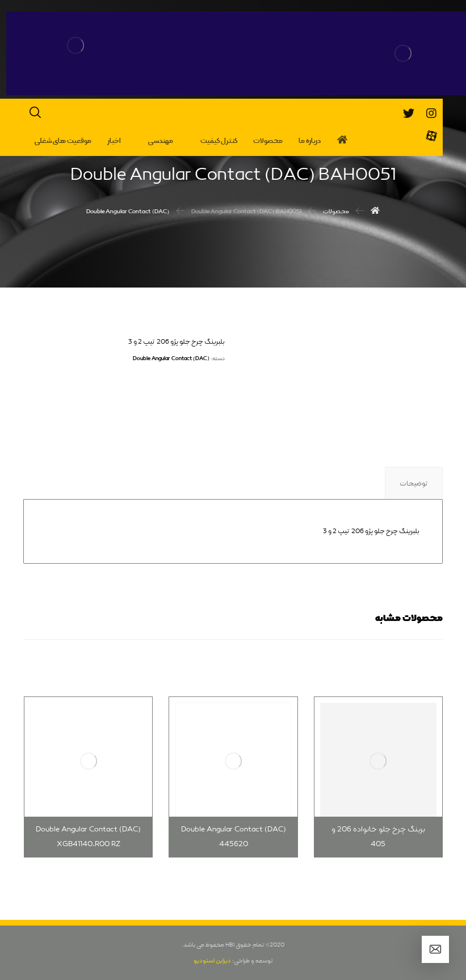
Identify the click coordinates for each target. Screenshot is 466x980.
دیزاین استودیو (212, 961)
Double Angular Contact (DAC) (171, 358)
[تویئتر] (409, 113)
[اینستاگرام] (431, 113)
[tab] (414, 483)
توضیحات (413, 484)
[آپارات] (431, 136)
